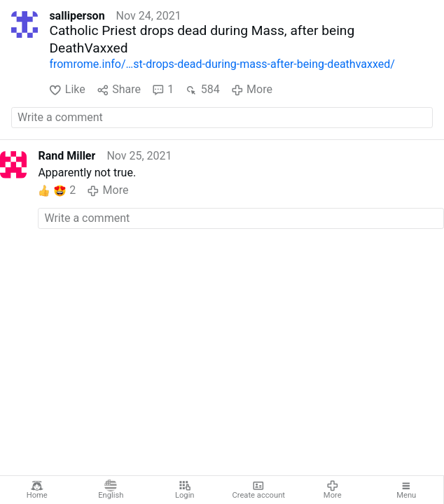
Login (185, 490)
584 (202, 90)
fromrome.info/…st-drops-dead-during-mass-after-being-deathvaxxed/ (222, 64)
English (111, 490)
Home (37, 490)
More (333, 490)
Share (119, 90)
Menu (406, 490)
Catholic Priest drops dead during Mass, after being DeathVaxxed (202, 39)
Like (67, 90)
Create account (258, 490)
